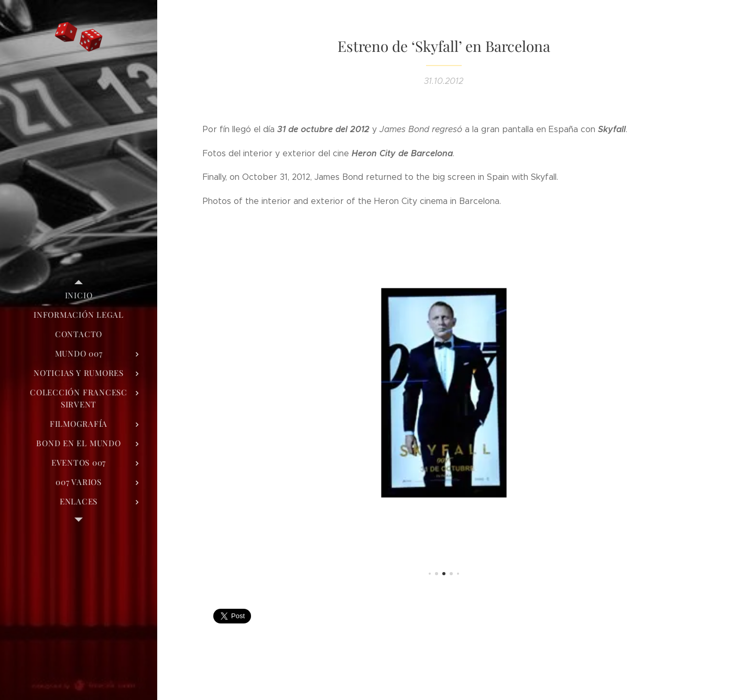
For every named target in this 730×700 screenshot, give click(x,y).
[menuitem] (79, 295)
